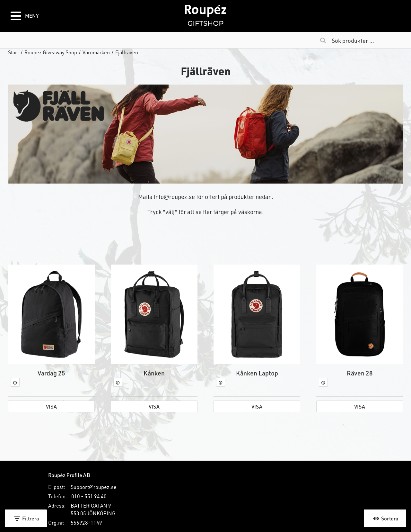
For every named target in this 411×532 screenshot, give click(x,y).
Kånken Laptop (257, 373)
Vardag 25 (51, 373)
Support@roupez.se (94, 487)
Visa (51, 406)
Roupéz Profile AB (69, 475)
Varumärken (96, 52)
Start (13, 52)
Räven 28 (360, 373)
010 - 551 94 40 (89, 496)
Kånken (154, 373)
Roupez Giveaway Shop (51, 52)
